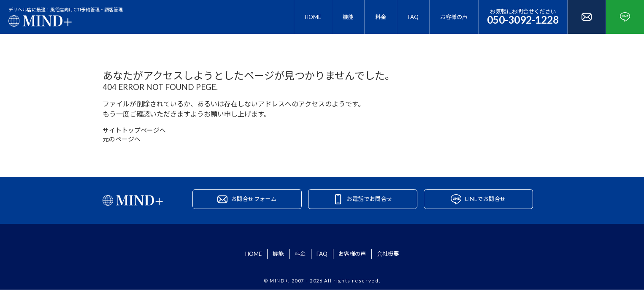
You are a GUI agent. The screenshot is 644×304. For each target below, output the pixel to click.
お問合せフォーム (254, 203)
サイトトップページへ (136, 131)
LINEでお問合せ (486, 203)
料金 (381, 17)
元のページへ (123, 141)
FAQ (413, 17)
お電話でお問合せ (370, 203)
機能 (348, 17)
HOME (313, 17)
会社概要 (413, 260)
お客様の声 (454, 17)
